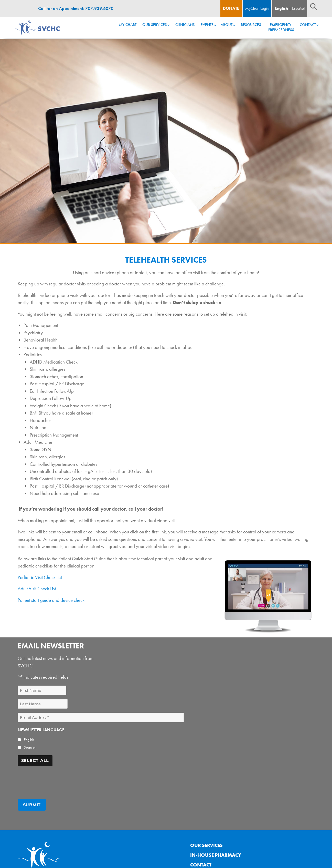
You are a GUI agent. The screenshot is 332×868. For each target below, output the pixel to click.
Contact (308, 25)
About (227, 25)
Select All (35, 761)
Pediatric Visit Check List (40, 577)
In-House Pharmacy (216, 853)
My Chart (128, 25)
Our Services (155, 25)
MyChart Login (257, 8)
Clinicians (185, 25)
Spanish (30, 747)
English (281, 8)
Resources (251, 25)
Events (207, 25)
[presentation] (57, 780)
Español (298, 8)
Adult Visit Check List (37, 589)
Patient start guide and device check (51, 600)
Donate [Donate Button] (231, 8)
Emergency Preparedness (281, 27)
